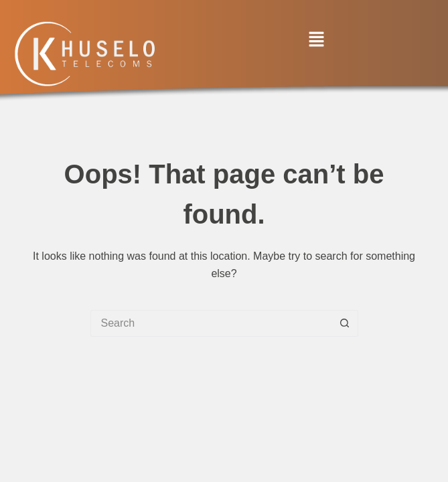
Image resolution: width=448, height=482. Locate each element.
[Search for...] (211, 323)
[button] (316, 40)
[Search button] (345, 323)
